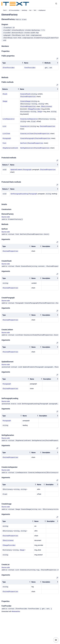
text (30, 10)
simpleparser (42, 10)
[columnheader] (13, 63)
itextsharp (24, 10)
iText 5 (5, 10)
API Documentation (14, 10)
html (35, 10)
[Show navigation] (56, 640)
